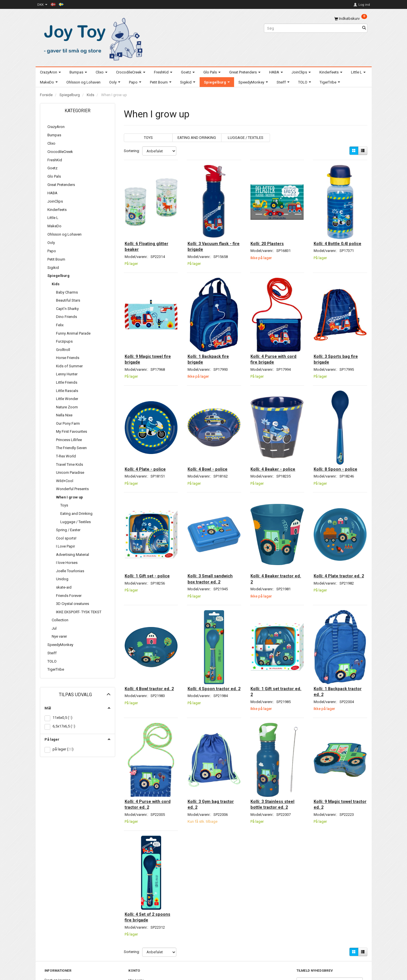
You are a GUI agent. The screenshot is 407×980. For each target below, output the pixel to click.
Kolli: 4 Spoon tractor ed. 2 (212, 653)
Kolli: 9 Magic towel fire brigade (147, 343)
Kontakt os (53, 934)
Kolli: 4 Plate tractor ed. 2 (337, 548)
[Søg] (364, 28)
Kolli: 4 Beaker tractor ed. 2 (276, 548)
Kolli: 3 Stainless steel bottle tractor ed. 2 (276, 758)
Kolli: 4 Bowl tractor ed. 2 (147, 653)
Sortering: (132, 151)
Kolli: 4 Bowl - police (211, 445)
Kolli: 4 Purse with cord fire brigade (272, 343)
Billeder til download (60, 940)
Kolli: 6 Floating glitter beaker (150, 237)
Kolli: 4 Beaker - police (277, 445)
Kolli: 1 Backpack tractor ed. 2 (334, 653)
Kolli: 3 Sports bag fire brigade (340, 343)
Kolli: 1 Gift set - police (151, 545)
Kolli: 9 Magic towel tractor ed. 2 (336, 758)
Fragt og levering (57, 929)
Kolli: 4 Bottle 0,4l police (334, 237)
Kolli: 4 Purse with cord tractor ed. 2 (146, 758)
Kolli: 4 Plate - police (149, 445)
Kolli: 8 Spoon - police (339, 445)
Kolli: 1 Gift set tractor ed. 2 (276, 653)
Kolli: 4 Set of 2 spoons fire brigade (148, 864)
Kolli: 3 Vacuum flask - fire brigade (213, 237)
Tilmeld (305, 960)
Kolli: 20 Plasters (271, 234)
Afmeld (324, 960)
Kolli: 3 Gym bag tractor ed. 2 (207, 758)
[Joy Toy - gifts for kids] (92, 38)
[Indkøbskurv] (351, 19)
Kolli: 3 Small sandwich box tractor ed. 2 (214, 548)
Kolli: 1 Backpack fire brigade (212, 343)
